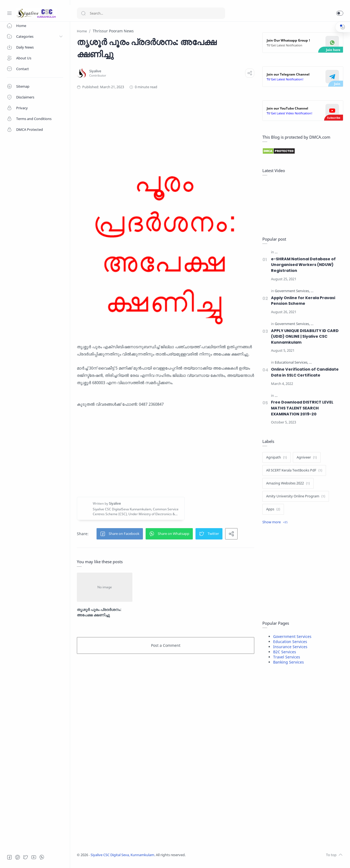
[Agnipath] (277, 457)
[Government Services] (292, 291)
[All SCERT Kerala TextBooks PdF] (294, 470)
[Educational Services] (291, 363)
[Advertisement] (171, 117)
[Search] (151, 13)
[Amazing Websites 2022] (288, 483)
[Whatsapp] (42, 857)
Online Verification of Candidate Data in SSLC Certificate (305, 372)
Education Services (290, 642)
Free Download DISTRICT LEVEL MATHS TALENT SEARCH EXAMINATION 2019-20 (302, 408)
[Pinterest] (18, 857)
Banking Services (289, 662)
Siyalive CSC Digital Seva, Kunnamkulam (122, 855)
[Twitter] (26, 857)
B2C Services (285, 652)
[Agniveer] (307, 457)
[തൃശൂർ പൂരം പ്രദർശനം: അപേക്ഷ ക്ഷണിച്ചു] (105, 587)
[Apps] (273, 509)
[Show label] (275, 522)
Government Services (292, 636)
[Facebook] (9, 857)
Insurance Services (290, 647)
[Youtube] (34, 857)
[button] (340, 13)
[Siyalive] (95, 71)
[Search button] (83, 13)
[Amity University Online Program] (296, 496)
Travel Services (287, 657)
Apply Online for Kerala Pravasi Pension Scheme (303, 301)
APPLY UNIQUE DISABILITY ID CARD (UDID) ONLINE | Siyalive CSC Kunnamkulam (305, 336)
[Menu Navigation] (9, 13)
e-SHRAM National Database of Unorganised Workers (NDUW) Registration (303, 265)
